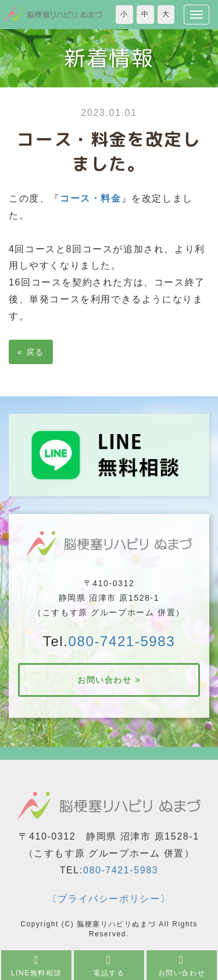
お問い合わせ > (109, 680)
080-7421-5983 (122, 641)
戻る (31, 352)
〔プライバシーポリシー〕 (109, 899)
